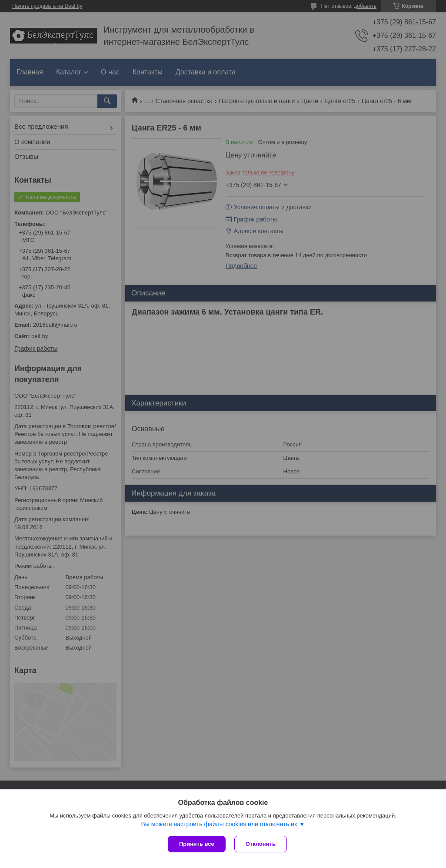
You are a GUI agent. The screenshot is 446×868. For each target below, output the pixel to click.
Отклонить (261, 844)
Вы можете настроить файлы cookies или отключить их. (220, 824)
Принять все (197, 844)
